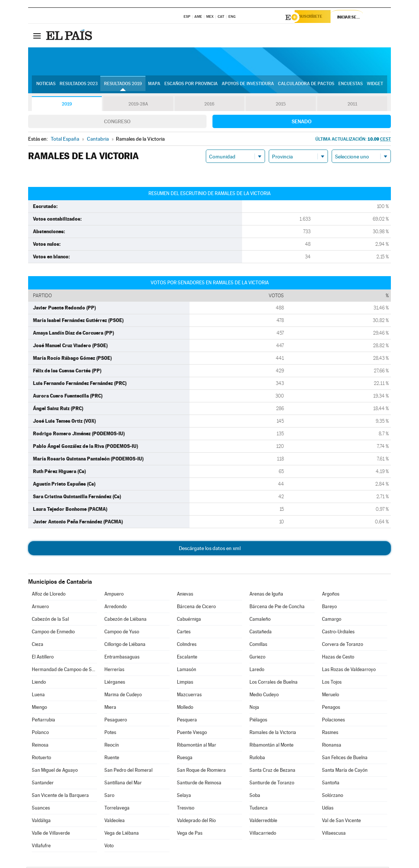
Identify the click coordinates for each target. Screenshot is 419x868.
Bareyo (329, 608)
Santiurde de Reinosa (199, 784)
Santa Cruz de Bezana (272, 771)
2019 (67, 105)
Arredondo (115, 608)
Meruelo (331, 696)
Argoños (331, 595)
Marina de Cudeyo (123, 696)
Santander (43, 784)
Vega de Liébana (122, 834)
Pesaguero (116, 721)
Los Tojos (332, 683)
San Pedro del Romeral (128, 771)
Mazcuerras (189, 696)
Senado (302, 123)
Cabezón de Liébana (125, 620)
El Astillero (43, 658)
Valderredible (263, 822)
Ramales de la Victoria (273, 733)
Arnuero (40, 608)
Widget (375, 86)
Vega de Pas (190, 834)
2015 (281, 105)
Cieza (38, 645)
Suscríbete (316, 17)
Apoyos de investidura (248, 86)
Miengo (39, 708)
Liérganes (115, 683)
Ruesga (185, 759)
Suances (41, 809)
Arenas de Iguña (266, 595)
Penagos (331, 708)
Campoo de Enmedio (53, 633)
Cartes (184, 633)
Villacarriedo (263, 834)
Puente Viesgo (192, 733)
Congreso (117, 123)
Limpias (185, 683)
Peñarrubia (43, 721)
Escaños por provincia (191, 86)
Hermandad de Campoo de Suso (64, 671)
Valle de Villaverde (51, 834)
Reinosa (40, 746)
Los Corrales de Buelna (274, 683)
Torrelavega (117, 809)
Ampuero (114, 595)
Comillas (258, 645)
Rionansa (332, 746)
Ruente (112, 759)
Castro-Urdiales (338, 633)
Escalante (187, 658)
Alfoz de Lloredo (49, 595)
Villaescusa (334, 834)
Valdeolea (115, 822)
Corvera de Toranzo (343, 645)
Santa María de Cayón (345, 771)
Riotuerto (41, 759)
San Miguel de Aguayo (55, 771)
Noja (254, 708)
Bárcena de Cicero (196, 608)
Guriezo (257, 658)
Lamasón (187, 671)
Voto (109, 847)
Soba (255, 796)
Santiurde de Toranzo (272, 784)
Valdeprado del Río (196, 822)
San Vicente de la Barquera (60, 796)
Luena (38, 696)
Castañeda (261, 633)
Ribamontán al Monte (271, 746)
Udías (328, 809)
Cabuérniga (189, 620)
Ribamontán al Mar (197, 746)
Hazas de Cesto (338, 658)
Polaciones (333, 721)
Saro (109, 796)
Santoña (331, 784)
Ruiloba (257, 759)
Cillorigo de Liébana (125, 645)
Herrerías (114, 671)
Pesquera (187, 721)
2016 (209, 105)
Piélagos (258, 721)
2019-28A (138, 105)
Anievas (185, 595)
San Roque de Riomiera (201, 771)
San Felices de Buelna (345, 759)
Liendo (39, 683)
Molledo (185, 708)
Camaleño (260, 620)
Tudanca (259, 809)
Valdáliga (41, 822)
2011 (352, 105)
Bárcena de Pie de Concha (277, 608)
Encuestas (351, 86)
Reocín (112, 746)
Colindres (187, 645)
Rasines (330, 733)
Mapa (154, 86)
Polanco (40, 733)
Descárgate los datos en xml (210, 549)
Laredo (257, 671)
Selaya (184, 796)
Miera (110, 708)
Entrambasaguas (122, 658)
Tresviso (186, 809)
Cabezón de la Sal (50, 620)
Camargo (332, 620)
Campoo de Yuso (122, 633)
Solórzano (333, 796)
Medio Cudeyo (264, 696)
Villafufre (41, 847)
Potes (110, 733)
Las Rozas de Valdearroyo (349, 671)
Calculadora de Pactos (306, 86)
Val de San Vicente (341, 822)
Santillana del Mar (123, 784)
